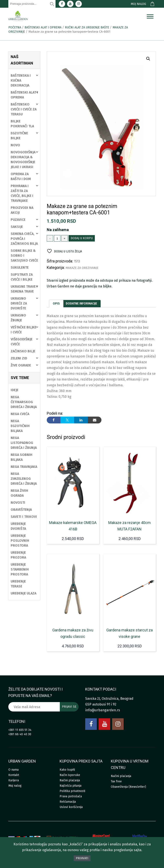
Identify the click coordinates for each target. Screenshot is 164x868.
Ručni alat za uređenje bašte (87, 27)
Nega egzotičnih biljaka (20, 426)
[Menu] (150, 17)
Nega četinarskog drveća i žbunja (24, 402)
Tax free (116, 781)
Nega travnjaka (24, 467)
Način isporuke (70, 775)
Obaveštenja (21, 510)
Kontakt (14, 775)
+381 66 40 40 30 (20, 734)
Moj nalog (138, 4)
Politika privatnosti (72, 791)
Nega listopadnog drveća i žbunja (24, 443)
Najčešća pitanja (70, 786)
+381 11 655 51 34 (20, 730)
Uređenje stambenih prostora (20, 569)
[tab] (56, 304)
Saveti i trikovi (24, 517)
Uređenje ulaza (23, 593)
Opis (56, 304)
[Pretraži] (52, 4)
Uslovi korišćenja (71, 807)
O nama (13, 770)
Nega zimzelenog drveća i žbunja (24, 479)
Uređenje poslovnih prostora (20, 541)
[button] (148, 59)
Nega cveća (20, 414)
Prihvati (82, 858)
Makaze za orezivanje (82, 268)
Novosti (18, 503)
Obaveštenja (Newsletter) (128, 787)
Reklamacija (68, 802)
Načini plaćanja (70, 780)
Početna (15, 27)
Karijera (14, 780)
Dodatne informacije (81, 304)
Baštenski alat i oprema (43, 27)
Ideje (15, 390)
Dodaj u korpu (82, 238)
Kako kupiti (67, 770)
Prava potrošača (71, 796)
